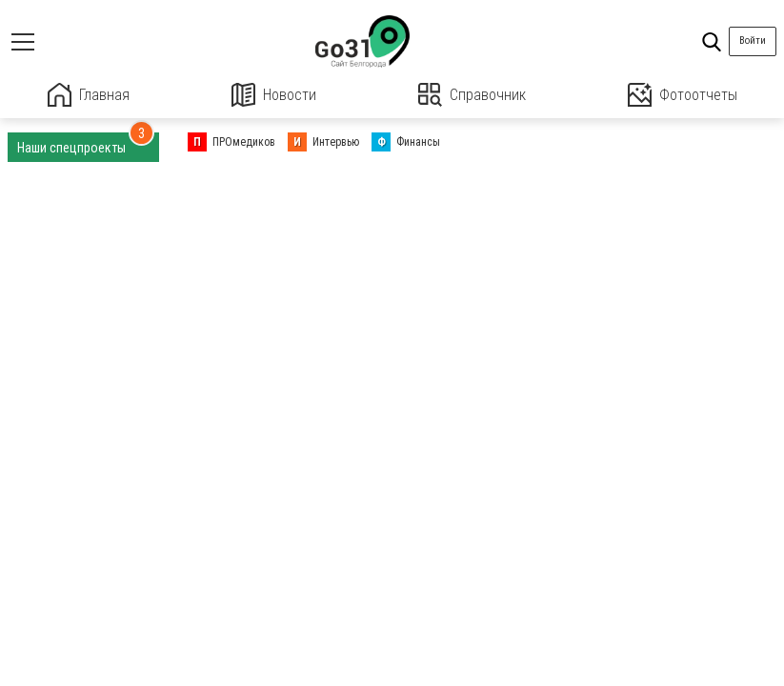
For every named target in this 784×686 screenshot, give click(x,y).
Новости (274, 95)
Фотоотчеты (683, 95)
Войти (753, 40)
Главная (89, 95)
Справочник (472, 95)
